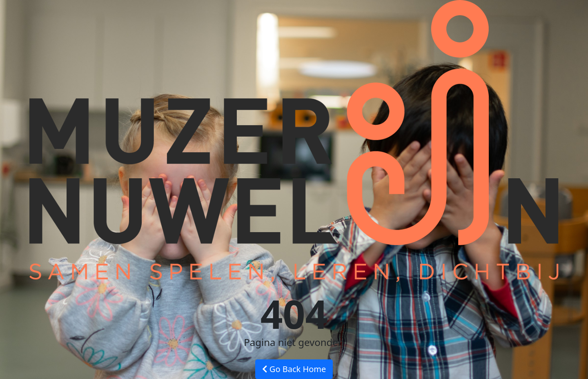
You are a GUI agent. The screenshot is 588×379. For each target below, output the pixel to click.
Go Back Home (294, 369)
